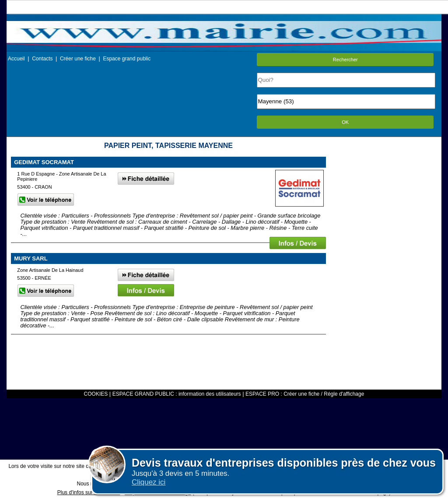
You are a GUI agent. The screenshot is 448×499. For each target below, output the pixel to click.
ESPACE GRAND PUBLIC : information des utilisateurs (177, 394)
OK (345, 122)
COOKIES (96, 394)
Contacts (42, 59)
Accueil (16, 59)
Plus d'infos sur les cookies (89, 492)
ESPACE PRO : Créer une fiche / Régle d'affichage (305, 394)
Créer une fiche (78, 59)
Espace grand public (127, 59)
